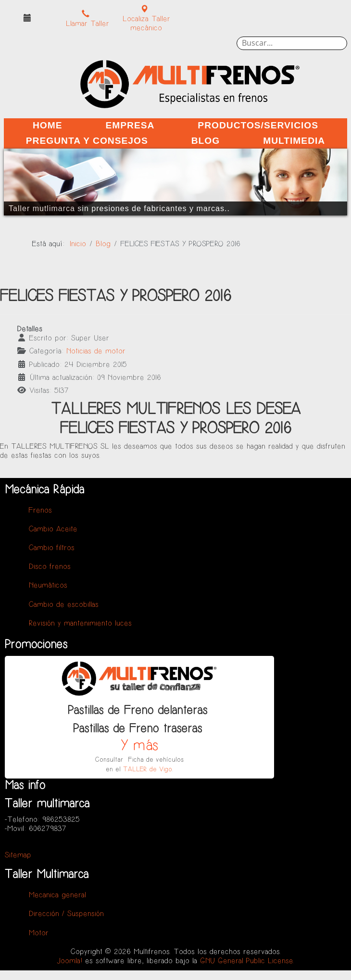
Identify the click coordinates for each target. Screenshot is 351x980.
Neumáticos (48, 585)
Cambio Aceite (53, 529)
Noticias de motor (96, 351)
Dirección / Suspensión (66, 914)
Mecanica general (57, 895)
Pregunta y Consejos (87, 141)
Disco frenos (50, 567)
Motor (39, 933)
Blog (206, 141)
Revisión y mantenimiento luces (80, 623)
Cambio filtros (52, 548)
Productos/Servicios (258, 125)
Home (48, 125)
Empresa (130, 125)
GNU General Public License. (247, 961)
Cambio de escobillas (64, 605)
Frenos (40, 510)
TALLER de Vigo (148, 769)
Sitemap (18, 855)
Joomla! (70, 961)
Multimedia (294, 141)
